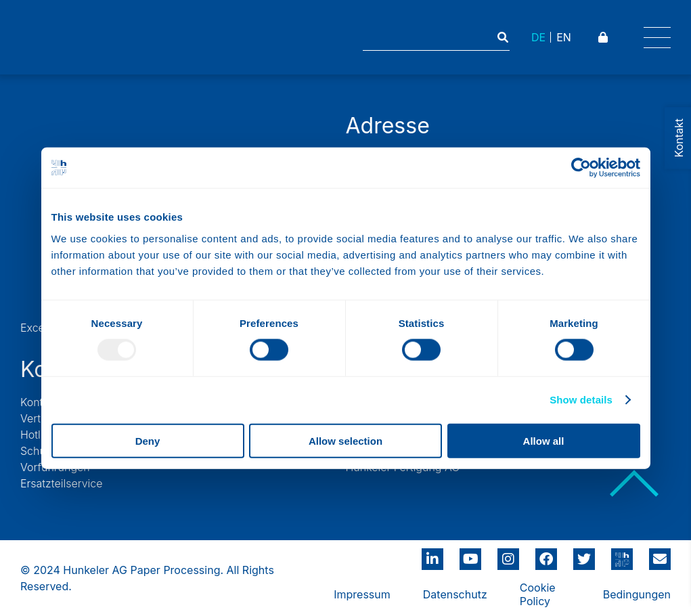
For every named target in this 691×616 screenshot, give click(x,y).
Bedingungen (637, 594)
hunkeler (622, 554)
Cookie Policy (538, 594)
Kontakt (39, 402)
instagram (508, 554)
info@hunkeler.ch (660, 554)
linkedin (432, 554)
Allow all (544, 440)
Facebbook (546, 554)
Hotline (38, 435)
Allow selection (345, 440)
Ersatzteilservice (62, 483)
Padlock (605, 37)
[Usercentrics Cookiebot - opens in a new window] (581, 168)
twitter (584, 554)
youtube (470, 554)
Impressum (362, 594)
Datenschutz (455, 594)
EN (564, 37)
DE (538, 37)
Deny (148, 440)
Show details (581, 400)
